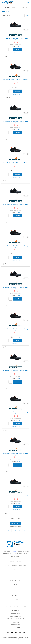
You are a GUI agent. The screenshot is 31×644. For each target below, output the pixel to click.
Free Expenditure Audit (15, 581)
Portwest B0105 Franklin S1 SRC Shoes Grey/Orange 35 (16, 39)
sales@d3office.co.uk (15, 624)
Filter (27, 16)
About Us (7, 565)
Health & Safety (11, 569)
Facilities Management (22, 603)
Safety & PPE (15, 8)
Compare (6, 56)
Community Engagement (9, 573)
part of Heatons (13, 552)
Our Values (20, 569)
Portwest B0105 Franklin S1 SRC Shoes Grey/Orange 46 (16, 496)
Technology (12, 603)
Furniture (5, 603)
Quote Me (18, 50)
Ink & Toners (23, 599)
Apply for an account (22, 573)
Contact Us (14, 565)
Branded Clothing (18, 607)
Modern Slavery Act (15, 592)
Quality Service (22, 565)
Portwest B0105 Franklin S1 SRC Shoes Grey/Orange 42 (16, 330)
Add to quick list (16, 53)
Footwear (24, 8)
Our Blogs (26, 577)
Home (7, 8)
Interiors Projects (18, 577)
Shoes (18, 46)
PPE (25, 607)
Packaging (16, 599)
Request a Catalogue (7, 577)
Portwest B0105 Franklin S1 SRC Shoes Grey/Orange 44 (16, 413)
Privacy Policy (9, 588)
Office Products (8, 599)
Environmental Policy (20, 588)
